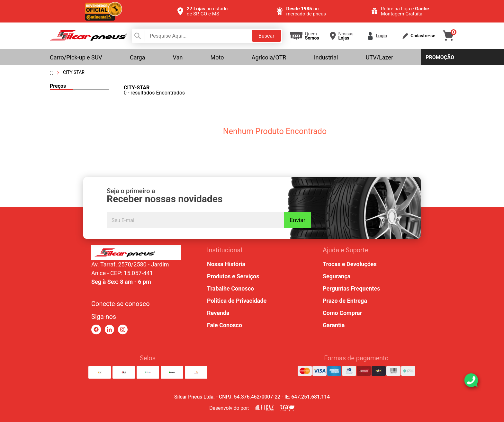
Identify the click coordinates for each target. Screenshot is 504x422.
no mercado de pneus (306, 11)
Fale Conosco (225, 325)
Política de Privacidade (237, 301)
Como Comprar (342, 313)
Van (178, 57)
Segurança (337, 276)
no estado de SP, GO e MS (207, 11)
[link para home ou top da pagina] (136, 253)
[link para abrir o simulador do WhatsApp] (471, 380)
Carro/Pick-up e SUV (76, 57)
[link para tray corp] (287, 408)
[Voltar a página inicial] (51, 73)
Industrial (326, 57)
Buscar (266, 36)
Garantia (334, 325)
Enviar (297, 220)
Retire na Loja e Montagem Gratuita (405, 11)
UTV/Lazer (379, 57)
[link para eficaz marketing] (265, 408)
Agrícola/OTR (269, 57)
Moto (217, 57)
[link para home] (88, 39)
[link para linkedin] (109, 330)
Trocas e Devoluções (350, 264)
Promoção (440, 57)
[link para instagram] (123, 330)
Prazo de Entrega (345, 301)
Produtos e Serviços (233, 276)
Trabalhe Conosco (230, 288)
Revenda (218, 313)
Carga (137, 57)
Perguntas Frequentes (351, 288)
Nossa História (226, 264)
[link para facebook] (96, 330)
